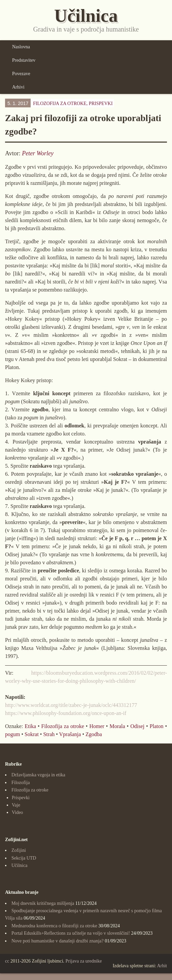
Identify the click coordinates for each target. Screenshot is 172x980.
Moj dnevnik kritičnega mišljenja (43, 903)
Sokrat (32, 734)
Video (17, 812)
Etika (30, 726)
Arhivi (18, 87)
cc (7, 961)
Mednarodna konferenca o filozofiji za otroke (54, 926)
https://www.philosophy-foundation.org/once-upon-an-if (66, 713)
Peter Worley (38, 153)
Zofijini (19, 850)
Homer (97, 726)
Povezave (21, 74)
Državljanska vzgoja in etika (38, 775)
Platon (157, 726)
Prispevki (101, 104)
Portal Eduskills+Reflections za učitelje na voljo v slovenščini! (71, 933)
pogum (12, 734)
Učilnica (19, 865)
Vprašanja (70, 734)
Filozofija (21, 783)
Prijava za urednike (84, 961)
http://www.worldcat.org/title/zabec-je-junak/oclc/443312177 (71, 705)
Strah (49, 734)
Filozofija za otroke (63, 726)
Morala (117, 726)
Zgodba (94, 734)
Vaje (16, 805)
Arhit (162, 966)
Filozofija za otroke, (73, 104)
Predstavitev (24, 60)
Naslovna (21, 47)
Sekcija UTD (24, 858)
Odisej (137, 726)
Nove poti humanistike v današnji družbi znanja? (58, 941)
